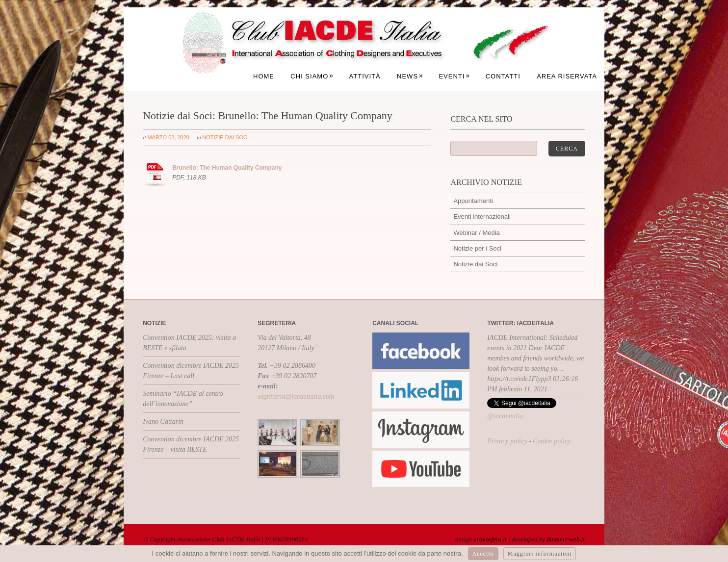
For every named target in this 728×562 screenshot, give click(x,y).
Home (264, 76)
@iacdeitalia (505, 416)
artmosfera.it (490, 539)
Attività (365, 76)
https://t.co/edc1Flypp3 (519, 379)
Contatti (503, 76)
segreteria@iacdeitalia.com (296, 396)
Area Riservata (567, 76)
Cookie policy (552, 441)
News (410, 76)
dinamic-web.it (566, 539)
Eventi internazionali (482, 217)
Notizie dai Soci (225, 137)
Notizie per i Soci (477, 248)
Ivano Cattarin (163, 421)
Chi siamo (312, 76)
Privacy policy (507, 441)
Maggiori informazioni (540, 554)
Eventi (454, 76)
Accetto (483, 554)
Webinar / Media (476, 233)
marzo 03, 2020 (168, 137)
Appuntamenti (473, 201)
